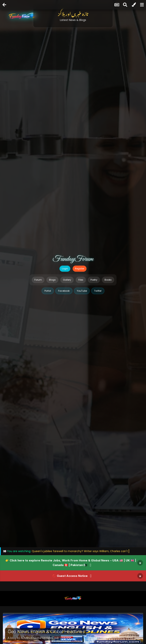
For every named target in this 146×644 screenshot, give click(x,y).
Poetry (94, 280)
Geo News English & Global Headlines (46, 632)
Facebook (64, 291)
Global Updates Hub (46, 638)
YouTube (82, 291)
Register (80, 269)
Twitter (98, 291)
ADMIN (25, 638)
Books (108, 280)
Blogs (52, 280)
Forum (38, 280)
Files (81, 280)
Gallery (67, 280)
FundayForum (73, 259)
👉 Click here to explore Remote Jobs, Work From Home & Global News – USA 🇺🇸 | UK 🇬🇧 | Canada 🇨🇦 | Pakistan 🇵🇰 (71, 563)
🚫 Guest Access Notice (70, 576)
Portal (48, 291)
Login (65, 269)
